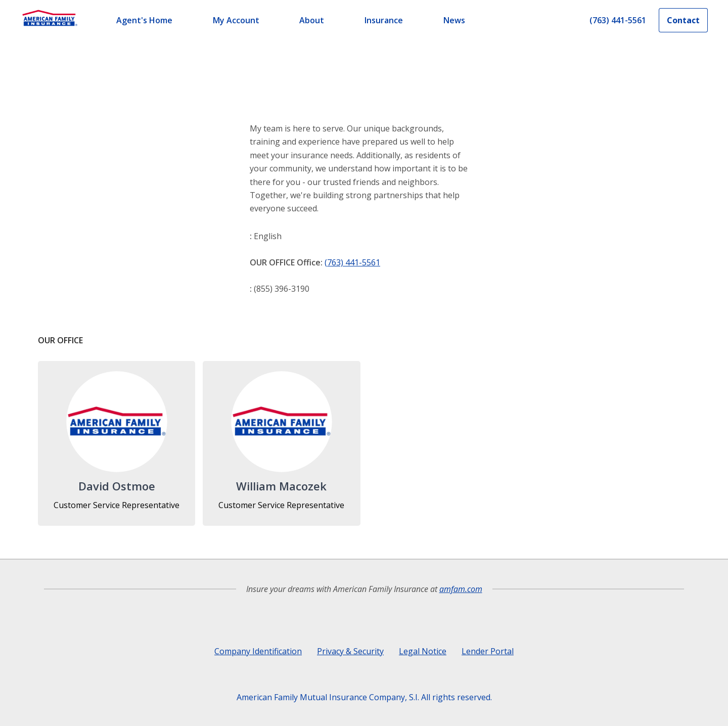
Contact (683, 20)
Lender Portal (488, 651)
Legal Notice (423, 651)
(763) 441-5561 (352, 262)
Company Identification (258, 651)
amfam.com (461, 589)
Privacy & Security (350, 651)
